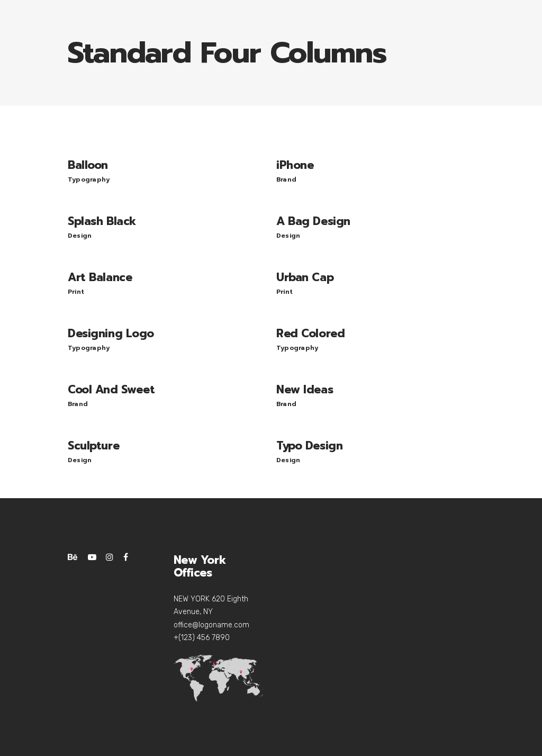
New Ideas (305, 390)
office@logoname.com (211, 625)
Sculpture (93, 446)
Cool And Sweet (111, 390)
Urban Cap (305, 277)
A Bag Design (313, 221)
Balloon (88, 165)
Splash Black (102, 221)
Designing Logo (111, 334)
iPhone (295, 165)
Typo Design (309, 446)
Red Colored (310, 334)
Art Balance (100, 277)
